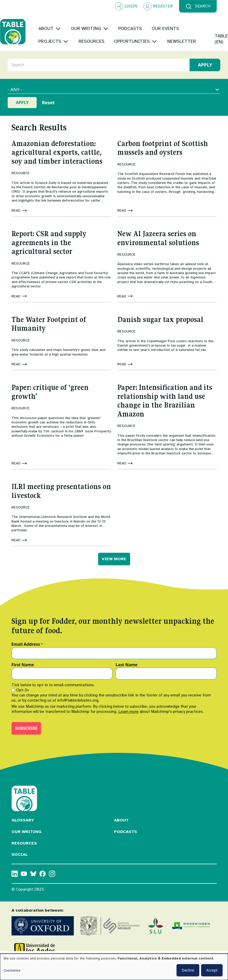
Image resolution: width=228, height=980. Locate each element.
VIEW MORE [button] (114, 571)
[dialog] (114, 967)
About (121, 832)
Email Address (27, 656)
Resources (24, 855)
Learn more (128, 724)
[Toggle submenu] (70, 22)
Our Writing (26, 844)
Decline (188, 970)
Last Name (126, 677)
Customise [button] (12, 970)
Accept (212, 970)
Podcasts (126, 844)
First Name (23, 677)
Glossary (23, 832)
